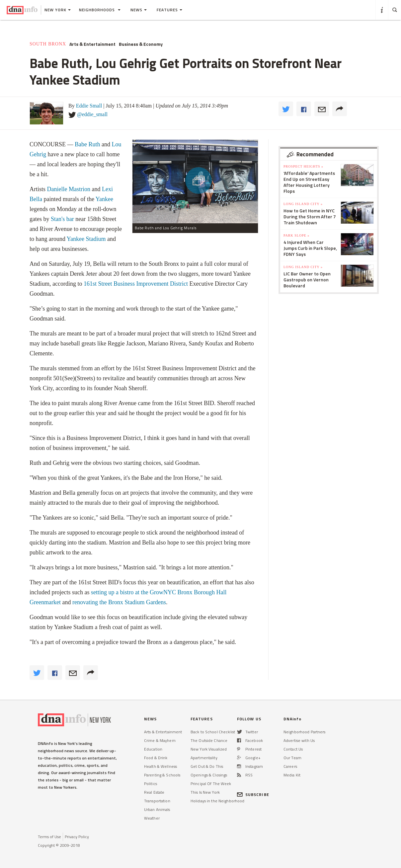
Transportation (157, 801)
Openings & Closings (209, 775)
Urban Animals (157, 809)
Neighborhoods (100, 10)
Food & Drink (156, 758)
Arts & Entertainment (92, 44)
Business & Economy (141, 44)
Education (153, 749)
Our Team (292, 758)
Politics (151, 784)
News (139, 10)
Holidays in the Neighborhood (217, 801)
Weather (152, 818)
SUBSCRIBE (253, 795)
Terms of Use (49, 837)
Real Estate (154, 792)
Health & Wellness (160, 766)
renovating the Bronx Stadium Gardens (118, 602)
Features (169, 10)
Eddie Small (89, 106)
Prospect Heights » (303, 166)
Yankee (104, 199)
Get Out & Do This (207, 766)
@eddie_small (92, 114)
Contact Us (293, 749)
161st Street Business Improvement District (136, 284)
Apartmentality (204, 758)
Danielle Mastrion (69, 189)
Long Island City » (303, 204)
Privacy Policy (77, 837)
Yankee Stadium (86, 239)
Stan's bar (62, 219)
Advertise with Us (299, 740)
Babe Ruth (87, 144)
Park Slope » (296, 235)
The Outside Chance (209, 740)
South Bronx (48, 44)
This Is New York (205, 792)
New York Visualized (209, 749)
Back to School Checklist (213, 732)
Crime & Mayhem (160, 740)
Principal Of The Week (211, 784)
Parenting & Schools (162, 775)
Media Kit (292, 775)
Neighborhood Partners (305, 732)
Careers (290, 766)
